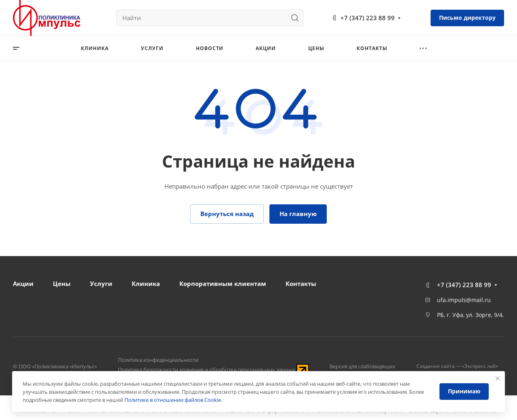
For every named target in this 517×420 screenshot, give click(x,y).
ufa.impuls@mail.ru (464, 300)
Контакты (301, 283)
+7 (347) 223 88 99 (368, 18)
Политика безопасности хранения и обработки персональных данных (207, 370)
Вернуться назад (227, 214)
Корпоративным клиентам (223, 283)
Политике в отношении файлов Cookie (173, 400)
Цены (62, 283)
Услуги (101, 283)
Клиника (146, 283)
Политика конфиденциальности (158, 360)
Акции (23, 283)
